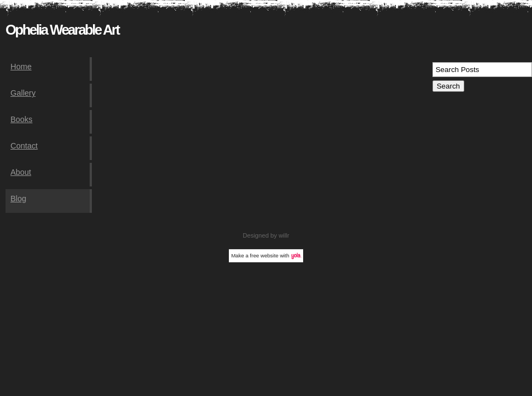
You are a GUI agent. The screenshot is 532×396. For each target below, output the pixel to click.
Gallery (23, 93)
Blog (18, 199)
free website (264, 255)
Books (21, 119)
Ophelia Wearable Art (62, 30)
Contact (24, 146)
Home (21, 67)
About (21, 172)
